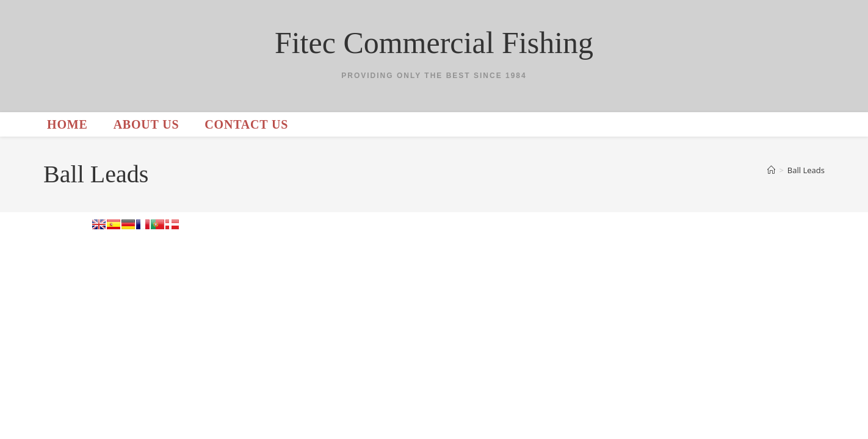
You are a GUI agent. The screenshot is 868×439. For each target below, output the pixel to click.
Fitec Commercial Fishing (434, 43)
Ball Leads (806, 170)
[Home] (771, 170)
